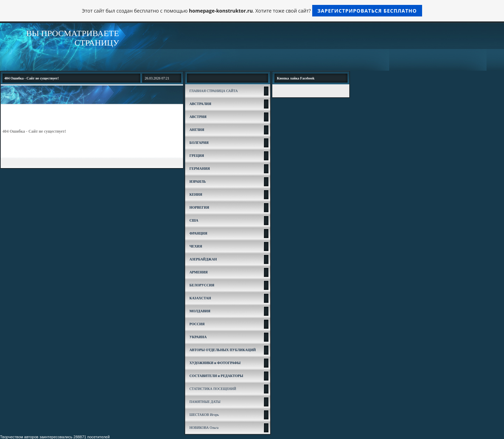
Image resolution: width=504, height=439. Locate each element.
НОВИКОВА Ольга (204, 428)
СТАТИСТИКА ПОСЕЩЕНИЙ (213, 389)
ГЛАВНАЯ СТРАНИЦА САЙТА (213, 91)
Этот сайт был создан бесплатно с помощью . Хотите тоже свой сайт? (252, 11)
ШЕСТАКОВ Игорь (204, 415)
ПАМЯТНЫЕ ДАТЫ (205, 402)
